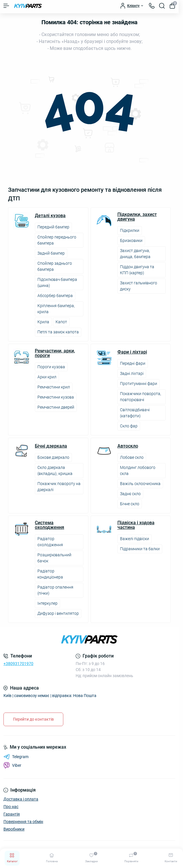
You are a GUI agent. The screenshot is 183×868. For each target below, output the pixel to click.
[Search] (162, 6)
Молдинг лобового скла (138, 470)
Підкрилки (130, 230)
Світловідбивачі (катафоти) (135, 413)
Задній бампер (51, 253)
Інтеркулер (47, 603)
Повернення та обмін (23, 822)
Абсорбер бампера (55, 296)
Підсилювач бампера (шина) (57, 282)
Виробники (14, 829)
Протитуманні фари (139, 384)
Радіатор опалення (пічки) (55, 590)
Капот (61, 322)
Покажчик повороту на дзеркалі (59, 487)
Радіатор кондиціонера (50, 574)
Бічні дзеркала (51, 446)
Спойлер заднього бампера (55, 266)
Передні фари (133, 363)
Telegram (16, 757)
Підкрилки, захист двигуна (137, 217)
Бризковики (131, 241)
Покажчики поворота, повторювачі (141, 397)
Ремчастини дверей (56, 407)
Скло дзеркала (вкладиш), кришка (55, 470)
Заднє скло (130, 494)
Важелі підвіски (135, 539)
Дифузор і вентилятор (58, 613)
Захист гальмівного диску (139, 286)
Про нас (11, 807)
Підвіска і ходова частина (136, 525)
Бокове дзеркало (53, 457)
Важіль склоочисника (140, 484)
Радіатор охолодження (50, 542)
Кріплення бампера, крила (56, 309)
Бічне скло (130, 504)
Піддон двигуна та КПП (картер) (137, 270)
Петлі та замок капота (58, 332)
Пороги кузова (51, 367)
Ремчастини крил (54, 387)
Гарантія (12, 814)
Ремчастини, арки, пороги (55, 353)
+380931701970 (18, 664)
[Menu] (6, 6)
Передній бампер (53, 227)
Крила (43, 322)
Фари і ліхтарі (132, 352)
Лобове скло (132, 457)
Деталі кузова (50, 216)
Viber (12, 765)
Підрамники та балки (140, 549)
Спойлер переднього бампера (57, 240)
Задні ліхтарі (132, 373)
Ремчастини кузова (56, 397)
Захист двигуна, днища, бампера (135, 254)
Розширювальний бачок (54, 558)
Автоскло (128, 446)
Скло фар (129, 426)
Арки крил (47, 377)
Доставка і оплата (21, 799)
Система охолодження (49, 525)
